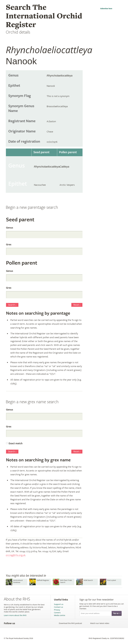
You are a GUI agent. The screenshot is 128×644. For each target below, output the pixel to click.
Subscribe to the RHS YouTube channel (30, 623)
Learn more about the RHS (15, 615)
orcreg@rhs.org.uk (16, 555)
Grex (9, 245)
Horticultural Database (18, 581)
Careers (57, 613)
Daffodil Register (43, 580)
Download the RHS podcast (70, 623)
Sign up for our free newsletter (97, 600)
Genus (10, 228)
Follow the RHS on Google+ (40, 623)
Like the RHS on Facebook (19, 623)
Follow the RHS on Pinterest (35, 623)
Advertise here (106, 9)
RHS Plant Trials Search (66, 581)
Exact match (16, 444)
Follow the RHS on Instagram (45, 623)
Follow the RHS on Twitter (24, 623)
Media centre (60, 615)
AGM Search (88, 580)
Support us (59, 604)
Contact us (59, 607)
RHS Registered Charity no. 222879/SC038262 (106, 638)
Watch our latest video (100, 623)
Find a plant (112, 580)
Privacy (57, 610)
